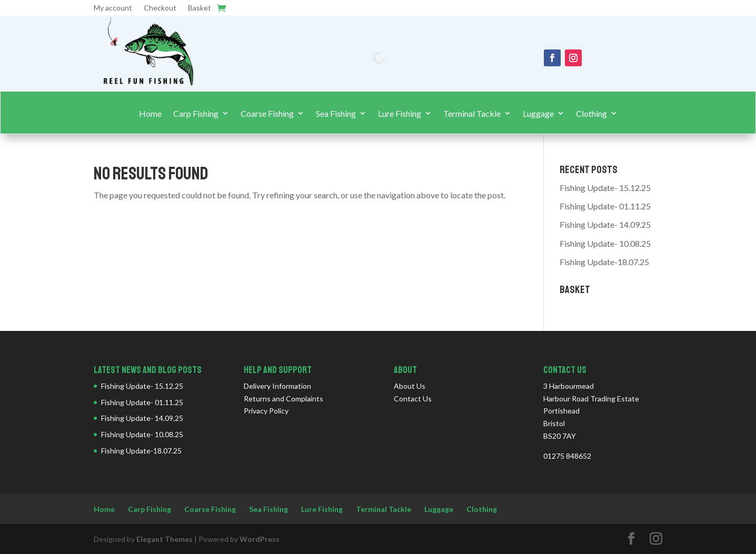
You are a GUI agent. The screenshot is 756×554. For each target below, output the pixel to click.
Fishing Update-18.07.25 (604, 262)
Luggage (538, 114)
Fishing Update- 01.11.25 (605, 206)
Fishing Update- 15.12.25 (605, 188)
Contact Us (413, 399)
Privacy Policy (266, 411)
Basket (200, 8)
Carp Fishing (196, 114)
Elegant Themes (165, 539)
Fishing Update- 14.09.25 (605, 224)
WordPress (260, 539)
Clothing (591, 114)
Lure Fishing (400, 114)
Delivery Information (277, 386)
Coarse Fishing (267, 114)
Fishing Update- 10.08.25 (605, 243)
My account (113, 8)
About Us (410, 386)
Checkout (160, 8)
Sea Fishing (336, 114)
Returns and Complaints (283, 399)
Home (150, 114)
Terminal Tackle (472, 114)
